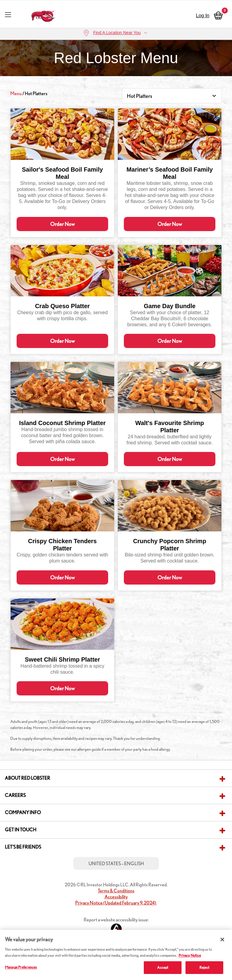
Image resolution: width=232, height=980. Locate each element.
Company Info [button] (23, 842)
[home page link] (44, 15)
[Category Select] (172, 96)
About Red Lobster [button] (27, 808)
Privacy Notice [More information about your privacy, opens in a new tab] (190, 955)
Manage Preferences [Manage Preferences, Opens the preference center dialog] (21, 967)
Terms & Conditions (116, 920)
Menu (16, 93)
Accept (163, 967)
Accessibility (116, 926)
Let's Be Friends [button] (23, 877)
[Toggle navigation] (8, 14)
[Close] (222, 940)
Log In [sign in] (203, 16)
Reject (205, 967)
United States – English (116, 893)
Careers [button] (15, 825)
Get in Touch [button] (21, 859)
